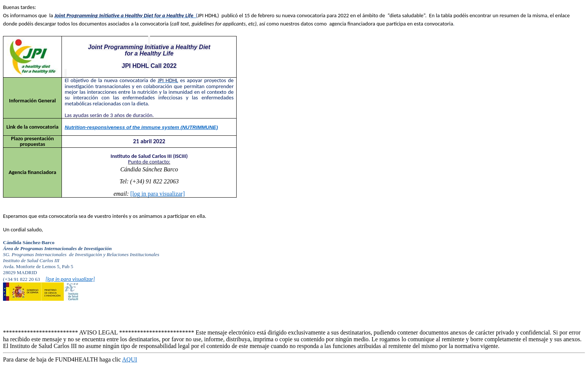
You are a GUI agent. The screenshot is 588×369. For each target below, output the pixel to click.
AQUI (130, 359)
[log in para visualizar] (158, 194)
